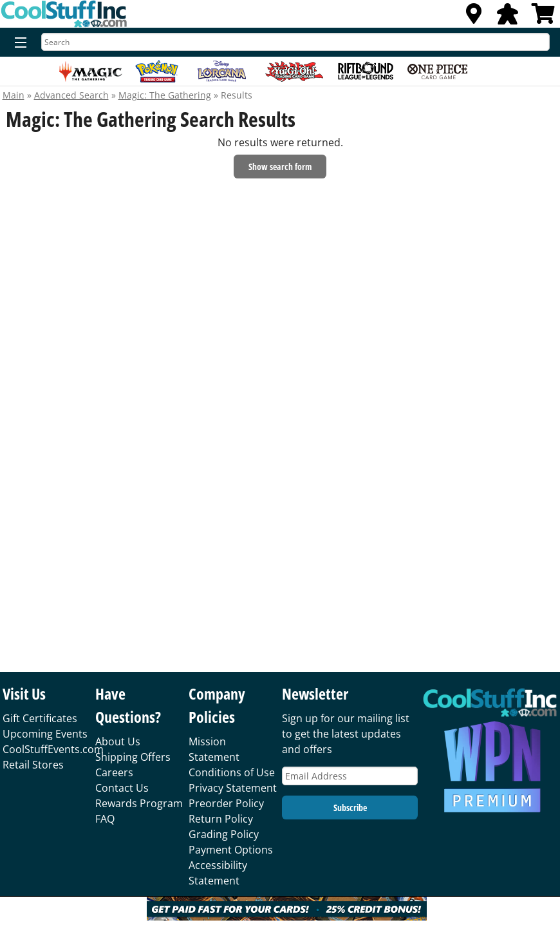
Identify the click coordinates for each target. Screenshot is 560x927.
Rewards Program (139, 803)
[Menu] (18, 43)
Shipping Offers (133, 757)
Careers (114, 772)
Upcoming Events (45, 734)
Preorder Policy (226, 803)
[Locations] (474, 17)
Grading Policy (224, 834)
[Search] (295, 42)
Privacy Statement (233, 788)
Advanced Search (71, 95)
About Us (118, 741)
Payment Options (231, 850)
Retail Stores (33, 765)
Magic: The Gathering (165, 95)
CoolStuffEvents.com (53, 749)
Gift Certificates (40, 718)
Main (14, 95)
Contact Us (122, 788)
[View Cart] (543, 17)
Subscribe (350, 808)
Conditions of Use (232, 772)
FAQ (105, 819)
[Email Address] (350, 776)
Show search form (280, 167)
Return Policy (221, 819)
